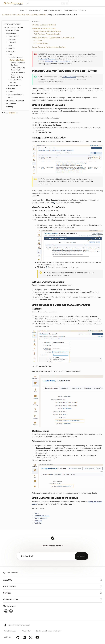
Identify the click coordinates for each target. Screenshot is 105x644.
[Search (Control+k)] (48, 3)
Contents (36, 21)
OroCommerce (13, 573)
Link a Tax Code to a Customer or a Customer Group (53, 38)
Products (11, 48)
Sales (9, 45)
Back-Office (21, 15)
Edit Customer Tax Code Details (47, 34)
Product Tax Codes (16, 57)
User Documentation (12, 24)
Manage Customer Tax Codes (44, 28)
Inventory (11, 88)
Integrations (10, 104)
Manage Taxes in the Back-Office (36, 15)
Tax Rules (12, 83)
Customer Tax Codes (16, 60)
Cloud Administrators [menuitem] (51, 10)
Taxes (9, 54)
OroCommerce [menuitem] (70, 10)
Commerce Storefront (14, 101)
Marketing (11, 51)
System (10, 97)
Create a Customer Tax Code (18, 64)
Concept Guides (12, 30)
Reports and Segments (16, 94)
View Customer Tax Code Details (18, 69)
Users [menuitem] (22, 10)
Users (14, 15)
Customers (11, 42)
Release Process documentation (57, 61)
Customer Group (41, 43)
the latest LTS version (47, 59)
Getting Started (13, 36)
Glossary (10, 107)
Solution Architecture (14, 27)
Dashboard (11, 39)
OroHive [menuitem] (82, 10)
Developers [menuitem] (33, 10)
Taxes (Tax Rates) (15, 80)
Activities (11, 91)
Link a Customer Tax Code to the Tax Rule (49, 47)
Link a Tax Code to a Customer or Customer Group (18, 75)
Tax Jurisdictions (15, 85)
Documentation (7, 15)
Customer (38, 41)
